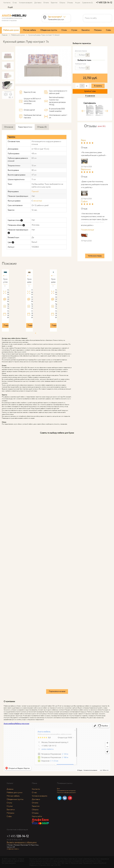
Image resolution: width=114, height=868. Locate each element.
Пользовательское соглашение (66, 791)
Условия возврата (26, 3)
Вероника (86, 169)
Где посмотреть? (55, 17)
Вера (83, 140)
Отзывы (70, 3)
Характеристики (25, 127)
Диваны (10, 789)
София (84, 201)
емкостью (38, 201)
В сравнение (90, 96)
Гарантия (54, 3)
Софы (108, 30)
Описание (9, 127)
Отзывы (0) (42, 127)
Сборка (62, 3)
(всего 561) (102, 126)
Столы (64, 30)
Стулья (74, 30)
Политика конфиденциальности (66, 793)
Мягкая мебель (29, 30)
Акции (78, 3)
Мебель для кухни (11, 30)
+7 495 (104, 3)
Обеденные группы (49, 30)
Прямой (35, 192)
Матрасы (98, 30)
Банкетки (86, 30)
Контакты (7, 3)
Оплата (46, 3)
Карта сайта (37, 816)
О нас (15, 3)
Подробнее (8, 325)
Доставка (38, 3)
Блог (58, 789)
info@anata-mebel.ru (13, 849)
